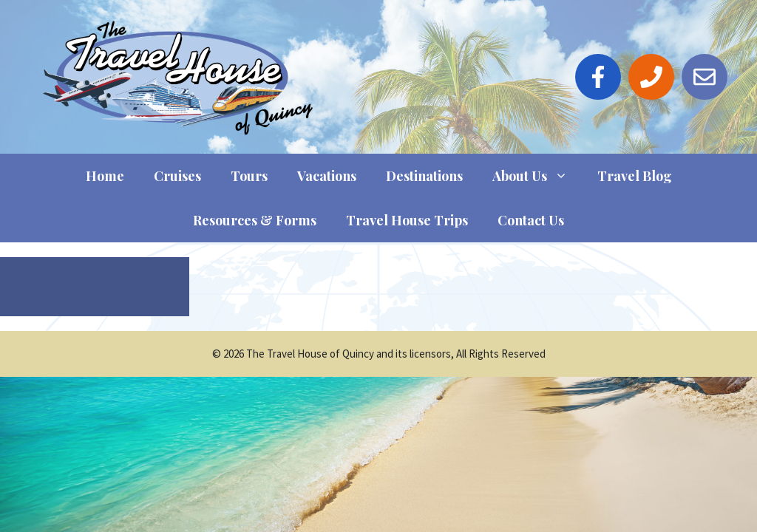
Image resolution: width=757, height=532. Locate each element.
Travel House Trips (407, 220)
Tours (249, 176)
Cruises (177, 176)
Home (105, 176)
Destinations (424, 176)
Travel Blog (635, 176)
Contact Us (531, 220)
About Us (537, 176)
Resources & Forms (255, 220)
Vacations (327, 176)
